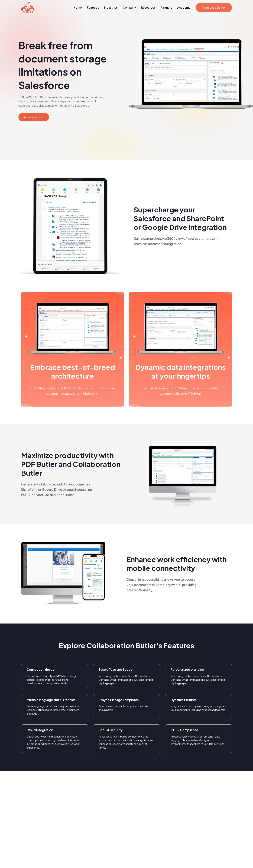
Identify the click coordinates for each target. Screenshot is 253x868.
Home (78, 8)
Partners (166, 8)
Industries (111, 8)
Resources (148, 8)
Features (93, 8)
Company (129, 8)
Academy (184, 8)
